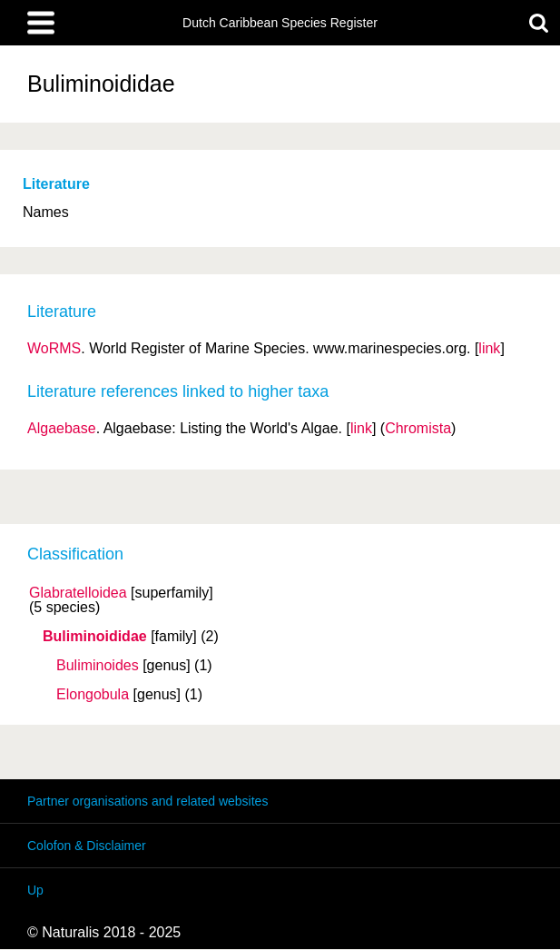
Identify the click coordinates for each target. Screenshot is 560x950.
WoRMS (54, 348)
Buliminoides (98, 666)
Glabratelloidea (78, 593)
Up (35, 890)
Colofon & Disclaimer (87, 846)
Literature (56, 184)
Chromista (418, 428)
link (489, 348)
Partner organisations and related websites (147, 801)
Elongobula (93, 695)
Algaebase (62, 428)
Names (46, 212)
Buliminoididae (95, 637)
